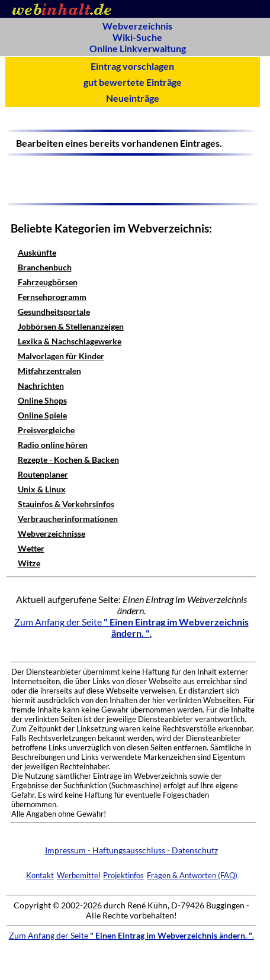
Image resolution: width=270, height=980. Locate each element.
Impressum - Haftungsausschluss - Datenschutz (131, 850)
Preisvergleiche (46, 430)
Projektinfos (123, 875)
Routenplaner (43, 474)
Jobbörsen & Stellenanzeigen (71, 326)
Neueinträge (133, 98)
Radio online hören (53, 445)
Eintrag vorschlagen (132, 66)
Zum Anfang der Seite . (131, 627)
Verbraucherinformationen (68, 519)
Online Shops (42, 400)
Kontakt (40, 875)
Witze (29, 563)
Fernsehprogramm (52, 297)
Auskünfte (37, 252)
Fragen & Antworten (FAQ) (192, 875)
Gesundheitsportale (54, 312)
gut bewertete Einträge (133, 82)
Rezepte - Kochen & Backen (68, 460)
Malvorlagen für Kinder (61, 356)
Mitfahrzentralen (49, 371)
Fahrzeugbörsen (48, 282)
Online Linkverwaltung (138, 48)
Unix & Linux (42, 489)
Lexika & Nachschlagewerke (70, 341)
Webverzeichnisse (52, 533)
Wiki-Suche (137, 37)
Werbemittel (78, 875)
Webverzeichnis (137, 26)
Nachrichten (41, 386)
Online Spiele (42, 415)
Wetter (31, 548)
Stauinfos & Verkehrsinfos (66, 504)
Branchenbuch (45, 267)
